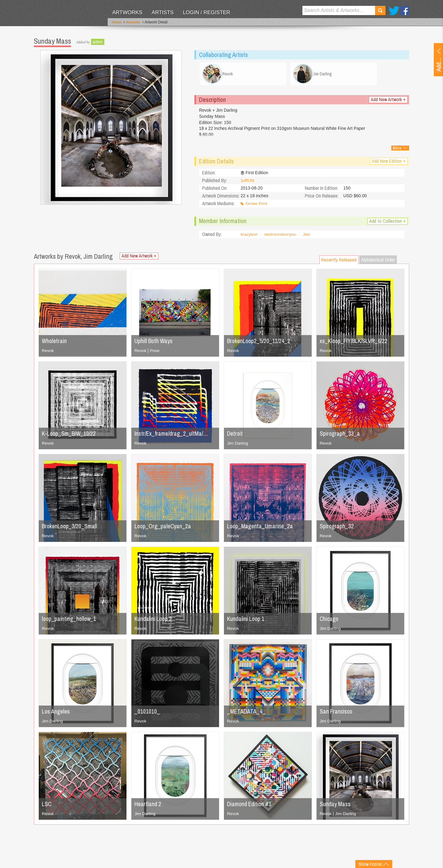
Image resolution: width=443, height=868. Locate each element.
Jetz (308, 236)
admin (98, 42)
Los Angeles (56, 713)
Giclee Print (257, 205)
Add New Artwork (388, 101)
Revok (48, 352)
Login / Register (206, 12)
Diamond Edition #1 (250, 805)
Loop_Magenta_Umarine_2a (261, 528)
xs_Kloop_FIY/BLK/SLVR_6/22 (355, 342)
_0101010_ (147, 713)
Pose (155, 352)
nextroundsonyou (281, 236)
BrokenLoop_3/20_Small (71, 528)
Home (117, 22)
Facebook (405, 11)
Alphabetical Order (378, 261)
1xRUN (247, 182)
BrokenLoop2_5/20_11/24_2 (260, 342)
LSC (47, 805)
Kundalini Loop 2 (154, 620)
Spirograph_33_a (340, 435)
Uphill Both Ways (154, 342)
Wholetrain (55, 342)
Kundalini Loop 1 (246, 620)
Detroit (235, 435)
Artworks (127, 12)
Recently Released (339, 261)
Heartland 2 (148, 805)
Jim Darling (238, 445)
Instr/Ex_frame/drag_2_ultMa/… (172, 435)
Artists (163, 12)
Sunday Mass (335, 805)
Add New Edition (389, 163)
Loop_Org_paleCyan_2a (163, 528)
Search (380, 10)
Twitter (394, 11)
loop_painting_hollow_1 (70, 620)
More (397, 150)
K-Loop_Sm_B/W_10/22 (70, 435)
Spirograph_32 (337, 528)
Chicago (329, 620)
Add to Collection (387, 223)
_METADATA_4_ (247, 713)
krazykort (249, 236)
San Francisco (336, 713)
